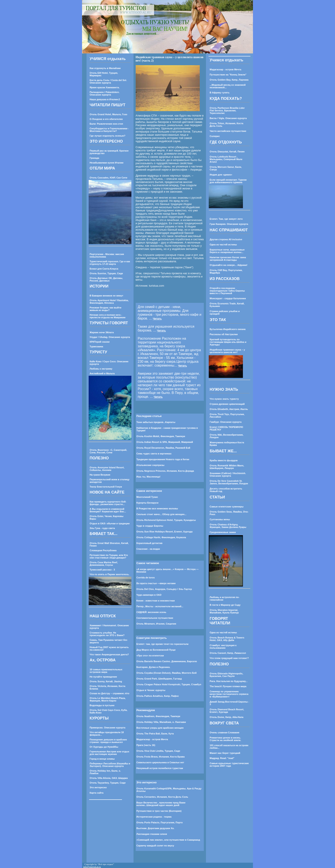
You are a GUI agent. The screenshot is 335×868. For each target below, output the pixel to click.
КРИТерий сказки (100, 342)
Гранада (95, 158)
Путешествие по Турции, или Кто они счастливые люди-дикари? (109, 556)
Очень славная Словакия (224, 732)
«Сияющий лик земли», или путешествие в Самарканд (168, 840)
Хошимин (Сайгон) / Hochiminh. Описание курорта (228, 475)
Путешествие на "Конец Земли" (228, 75)
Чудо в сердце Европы (150, 526)
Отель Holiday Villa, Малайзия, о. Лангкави (161, 722)
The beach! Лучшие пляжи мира (228, 686)
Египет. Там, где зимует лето (226, 219)
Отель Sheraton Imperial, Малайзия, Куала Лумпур (224, 611)
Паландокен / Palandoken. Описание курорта (105, 93)
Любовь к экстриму (101, 369)
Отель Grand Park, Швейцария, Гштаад (159, 679)
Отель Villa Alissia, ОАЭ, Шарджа (109, 778)
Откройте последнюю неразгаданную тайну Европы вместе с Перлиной (227, 291)
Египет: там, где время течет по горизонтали (162, 644)
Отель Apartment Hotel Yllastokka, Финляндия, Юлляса (109, 302)
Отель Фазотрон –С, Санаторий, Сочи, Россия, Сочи (108, 451)
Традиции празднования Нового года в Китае (163, 459)
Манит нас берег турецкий (225, 753)
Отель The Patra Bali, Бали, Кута (155, 734)
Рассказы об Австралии (224, 334)
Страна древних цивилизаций (227, 404)
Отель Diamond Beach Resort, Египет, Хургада (227, 711)
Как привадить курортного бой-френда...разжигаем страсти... (108, 503)
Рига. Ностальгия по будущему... (228, 681)
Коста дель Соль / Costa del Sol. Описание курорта (108, 81)
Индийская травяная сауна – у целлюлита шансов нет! (227, 351)
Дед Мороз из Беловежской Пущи (156, 650)
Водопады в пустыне (102, 705)
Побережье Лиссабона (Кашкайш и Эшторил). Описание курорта (110, 765)
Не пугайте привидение (103, 677)
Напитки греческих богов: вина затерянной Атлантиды (228, 259)
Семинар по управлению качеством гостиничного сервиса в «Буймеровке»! (229, 694)
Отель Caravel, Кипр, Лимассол (228, 653)
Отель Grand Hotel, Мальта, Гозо (109, 114)
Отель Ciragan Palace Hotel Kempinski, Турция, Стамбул (169, 684)
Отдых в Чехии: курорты (151, 690)
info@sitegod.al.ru (92, 867)
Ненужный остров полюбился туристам (160, 768)
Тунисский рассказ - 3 (102, 570)
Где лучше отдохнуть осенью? (108, 136)
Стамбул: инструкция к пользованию (223, 647)
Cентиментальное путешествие (155, 618)
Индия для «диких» (221, 175)
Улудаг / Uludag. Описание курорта (110, 337)
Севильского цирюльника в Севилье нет (160, 762)
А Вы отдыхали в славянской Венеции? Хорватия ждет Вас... (108, 510)
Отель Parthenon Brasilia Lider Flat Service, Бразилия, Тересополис (227, 111)
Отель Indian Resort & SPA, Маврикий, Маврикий (165, 442)
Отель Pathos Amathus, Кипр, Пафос (158, 696)
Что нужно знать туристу (224, 399)
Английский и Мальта (102, 373)
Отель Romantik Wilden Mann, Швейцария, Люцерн (227, 467)
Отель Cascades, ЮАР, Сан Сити (109, 178)
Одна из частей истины (223, 245)
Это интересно (98, 787)
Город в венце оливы (102, 759)
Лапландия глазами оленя (152, 834)
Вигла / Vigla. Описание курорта (228, 118)
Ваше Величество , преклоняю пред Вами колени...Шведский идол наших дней (161, 804)
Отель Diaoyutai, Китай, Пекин (227, 152)
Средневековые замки (223, 532)
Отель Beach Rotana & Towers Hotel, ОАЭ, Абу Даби (227, 639)
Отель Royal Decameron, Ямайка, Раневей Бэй (163, 448)
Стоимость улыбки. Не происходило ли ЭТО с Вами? (107, 634)
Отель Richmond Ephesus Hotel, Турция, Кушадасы (166, 520)
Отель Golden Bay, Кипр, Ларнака (229, 80)
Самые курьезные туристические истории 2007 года (229, 765)
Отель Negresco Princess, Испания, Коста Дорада (165, 471)
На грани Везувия (100, 475)
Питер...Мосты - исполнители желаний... (160, 606)
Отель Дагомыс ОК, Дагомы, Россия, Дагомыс (106, 279)
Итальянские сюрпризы (151, 465)
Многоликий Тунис (147, 497)
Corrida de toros (146, 578)
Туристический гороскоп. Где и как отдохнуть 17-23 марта (110, 263)
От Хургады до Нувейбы (104, 747)
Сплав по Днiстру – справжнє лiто (110, 693)
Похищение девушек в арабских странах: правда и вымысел (108, 741)
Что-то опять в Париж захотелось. (110, 574)
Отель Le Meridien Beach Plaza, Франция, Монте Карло (108, 699)
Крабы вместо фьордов (224, 460)
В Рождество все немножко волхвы (157, 508)
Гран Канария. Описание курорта (229, 224)
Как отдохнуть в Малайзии (105, 68)
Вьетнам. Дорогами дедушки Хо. (156, 828)
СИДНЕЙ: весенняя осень (151, 612)
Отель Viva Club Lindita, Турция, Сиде (158, 751)
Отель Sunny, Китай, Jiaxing (106, 681)
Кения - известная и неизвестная (156, 601)
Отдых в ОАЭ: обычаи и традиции (110, 523)
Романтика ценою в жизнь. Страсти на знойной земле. (225, 739)
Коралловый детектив (150, 543)
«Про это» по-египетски (150, 656)
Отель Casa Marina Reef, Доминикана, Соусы (104, 564)
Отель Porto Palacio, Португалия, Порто (160, 822)
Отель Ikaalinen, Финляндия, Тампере (158, 716)
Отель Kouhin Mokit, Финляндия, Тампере (161, 436)
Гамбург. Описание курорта (226, 422)
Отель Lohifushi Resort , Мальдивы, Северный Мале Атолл (226, 159)
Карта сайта (97, 793)
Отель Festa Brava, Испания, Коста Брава (161, 757)
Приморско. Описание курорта (108, 728)
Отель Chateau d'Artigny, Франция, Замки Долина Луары (228, 526)
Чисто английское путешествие (228, 131)
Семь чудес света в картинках (154, 454)
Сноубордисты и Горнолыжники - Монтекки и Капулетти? (109, 130)
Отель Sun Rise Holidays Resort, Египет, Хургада (165, 532)
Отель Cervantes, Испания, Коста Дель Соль (162, 797)
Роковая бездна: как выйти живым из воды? (106, 309)
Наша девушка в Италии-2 (105, 99)
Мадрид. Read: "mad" (222, 758)
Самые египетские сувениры (226, 507)
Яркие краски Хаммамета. (105, 87)
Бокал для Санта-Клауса (104, 269)
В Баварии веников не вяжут (107, 296)
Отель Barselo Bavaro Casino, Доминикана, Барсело (167, 661)
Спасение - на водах (148, 549)
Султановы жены (220, 519)
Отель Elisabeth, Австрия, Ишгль (229, 409)
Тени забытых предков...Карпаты (156, 422)
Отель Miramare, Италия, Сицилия (156, 624)
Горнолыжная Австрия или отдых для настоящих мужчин (109, 753)
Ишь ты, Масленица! (148, 477)
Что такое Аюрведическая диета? (109, 654)
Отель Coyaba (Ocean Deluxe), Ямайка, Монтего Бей (167, 673)
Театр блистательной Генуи (106, 487)
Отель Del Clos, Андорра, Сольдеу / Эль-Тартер (164, 589)
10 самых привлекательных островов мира (106, 671)
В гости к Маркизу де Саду (225, 605)
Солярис (215, 136)
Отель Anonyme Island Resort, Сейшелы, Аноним (107, 469)
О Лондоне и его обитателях (106, 119)
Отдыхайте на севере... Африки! (228, 265)
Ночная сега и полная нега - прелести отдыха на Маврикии (108, 316)
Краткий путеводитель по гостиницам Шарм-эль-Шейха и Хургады (228, 342)
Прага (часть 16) (146, 745)
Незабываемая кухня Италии (107, 163)
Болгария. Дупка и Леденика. (153, 667)
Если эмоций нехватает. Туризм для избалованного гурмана (228, 181)
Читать (157, 319)
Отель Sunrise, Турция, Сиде (106, 273)
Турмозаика (96, 346)
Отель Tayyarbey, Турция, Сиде (108, 783)
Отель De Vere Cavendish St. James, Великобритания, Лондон (229, 482)
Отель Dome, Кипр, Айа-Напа (226, 717)
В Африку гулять (220, 93)
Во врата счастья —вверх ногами (156, 583)
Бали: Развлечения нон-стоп (107, 124)
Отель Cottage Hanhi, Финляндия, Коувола (161, 537)
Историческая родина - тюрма (154, 817)
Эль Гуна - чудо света (102, 528)
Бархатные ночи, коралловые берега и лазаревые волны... (227, 251)
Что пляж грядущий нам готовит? (229, 658)
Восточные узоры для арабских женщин (160, 728)
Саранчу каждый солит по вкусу (155, 846)
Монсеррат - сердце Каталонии (228, 298)
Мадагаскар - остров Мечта (152, 739)
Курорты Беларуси (148, 503)
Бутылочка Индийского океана (228, 329)
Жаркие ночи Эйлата (102, 332)
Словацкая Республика (103, 550)
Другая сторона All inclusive (226, 239)
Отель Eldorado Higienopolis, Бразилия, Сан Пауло (226, 675)
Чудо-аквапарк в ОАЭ (149, 595)
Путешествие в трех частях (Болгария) (159, 811)
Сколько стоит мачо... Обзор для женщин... (162, 514)
